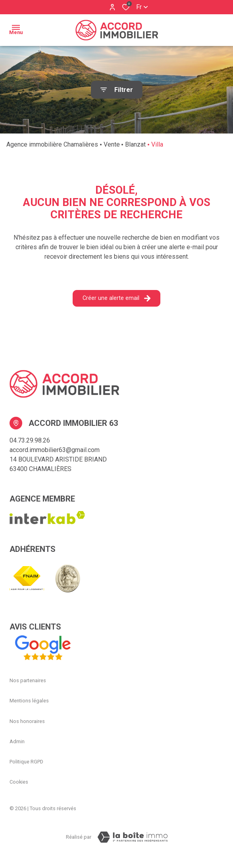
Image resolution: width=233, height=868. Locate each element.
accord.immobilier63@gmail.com (55, 450)
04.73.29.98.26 (30, 440)
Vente (112, 144)
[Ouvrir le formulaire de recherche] (117, 90)
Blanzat (135, 144)
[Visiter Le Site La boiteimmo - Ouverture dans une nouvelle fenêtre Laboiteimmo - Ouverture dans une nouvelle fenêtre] (133, 837)
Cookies (19, 782)
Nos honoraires (27, 721)
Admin (17, 741)
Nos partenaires (28, 680)
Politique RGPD (26, 762)
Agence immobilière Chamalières (52, 144)
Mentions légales (29, 701)
